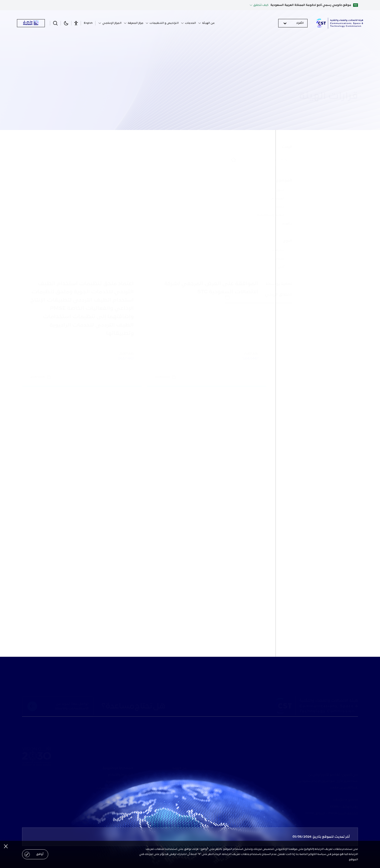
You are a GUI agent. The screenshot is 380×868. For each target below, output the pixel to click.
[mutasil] (31, 23)
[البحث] (313, 160)
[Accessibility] (76, 23)
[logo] (339, 23)
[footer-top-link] (58, 706)
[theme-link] (66, 23)
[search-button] (55, 23)
